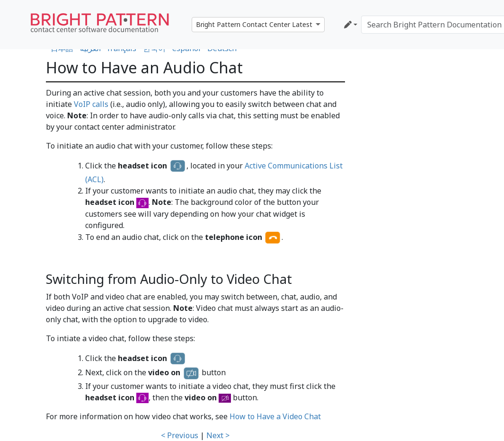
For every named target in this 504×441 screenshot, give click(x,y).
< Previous (180, 435)
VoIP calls (91, 104)
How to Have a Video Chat (275, 416)
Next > (218, 435)
